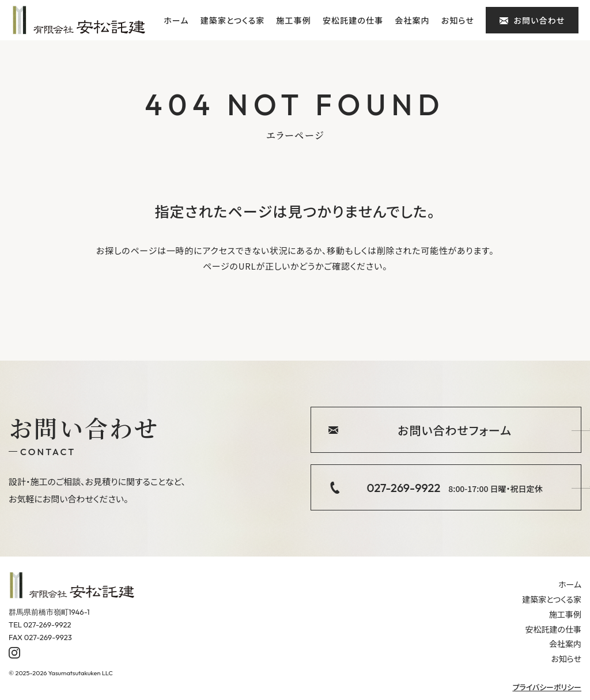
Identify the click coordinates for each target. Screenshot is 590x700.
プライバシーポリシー (547, 687)
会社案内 (412, 20)
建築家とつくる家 (233, 20)
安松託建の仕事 (353, 20)
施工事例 (293, 20)
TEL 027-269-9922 (40, 625)
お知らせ (458, 20)
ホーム (176, 20)
